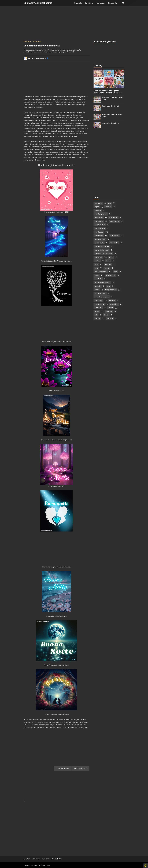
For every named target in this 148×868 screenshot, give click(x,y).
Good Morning (110, 275)
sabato (97, 311)
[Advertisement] (74, 23)
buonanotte (114, 243)
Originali (112, 301)
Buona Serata (99, 243)
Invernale (98, 286)
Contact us (36, 859)
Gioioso (97, 275)
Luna (109, 286)
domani (107, 268)
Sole (96, 315)
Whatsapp (110, 319)
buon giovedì (113, 218)
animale (108, 207)
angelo (97, 207)
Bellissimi (98, 210)
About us (27, 859)
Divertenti (108, 264)
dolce (96, 268)
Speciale (97, 319)
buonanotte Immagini (102, 250)
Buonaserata (112, 3)
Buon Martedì (114, 221)
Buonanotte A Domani (102, 246)
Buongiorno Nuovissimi (110, 106)
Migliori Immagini (100, 293)
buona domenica (100, 239)
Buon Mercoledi (100, 225)
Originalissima (99, 304)
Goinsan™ (49, 865)
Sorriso (106, 315)
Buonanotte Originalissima (103, 254)
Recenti (111, 308)
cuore (96, 264)
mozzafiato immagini (102, 297)
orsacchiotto (114, 304)
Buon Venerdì (114, 236)
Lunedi (97, 290)
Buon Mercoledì (100, 228)
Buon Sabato (99, 232)
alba (110, 203)
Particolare (98, 308)
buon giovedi (99, 218)
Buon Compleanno (101, 214)
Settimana (109, 311)
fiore (115, 272)
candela (97, 261)
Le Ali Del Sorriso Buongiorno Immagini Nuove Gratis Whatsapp (108, 92)
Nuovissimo (100, 3)
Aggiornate (98, 203)
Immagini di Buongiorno (110, 123)
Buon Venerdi (99, 236)
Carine (108, 261)
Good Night (98, 279)
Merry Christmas (111, 290)
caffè (111, 257)
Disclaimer (46, 859)
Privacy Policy (57, 859)
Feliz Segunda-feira (101, 272)
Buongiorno (89, 3)
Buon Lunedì (99, 221)
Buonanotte (78, 3)
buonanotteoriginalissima (38, 58)
